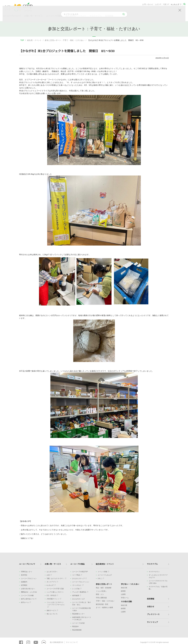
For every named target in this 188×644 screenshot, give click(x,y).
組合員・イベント (34, 40)
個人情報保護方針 (56, 642)
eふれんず (176, 5)
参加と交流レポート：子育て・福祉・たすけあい (65, 40)
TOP (22, 40)
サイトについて (70, 642)
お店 (158, 5)
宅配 (166, 5)
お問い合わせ (148, 5)
